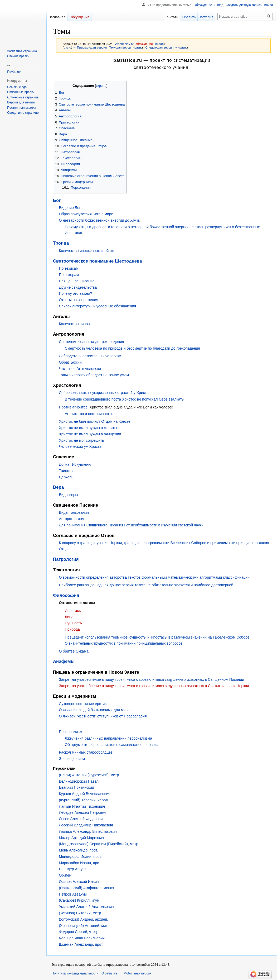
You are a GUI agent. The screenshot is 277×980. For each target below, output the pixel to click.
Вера (58, 487)
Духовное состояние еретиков (84, 704)
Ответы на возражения (78, 300)
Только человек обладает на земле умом (94, 375)
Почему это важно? (75, 293)
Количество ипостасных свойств (86, 251)
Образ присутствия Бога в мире (86, 214)
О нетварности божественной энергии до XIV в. (99, 220)
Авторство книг (72, 519)
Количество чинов (74, 324)
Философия (66, 595)
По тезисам (69, 268)
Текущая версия (121, 47)
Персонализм (70, 732)
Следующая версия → (161, 47)
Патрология (66, 559)
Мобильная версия (138, 973)
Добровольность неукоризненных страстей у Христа (104, 393)
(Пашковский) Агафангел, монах (86, 888)
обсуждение (144, 44)
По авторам (69, 275)
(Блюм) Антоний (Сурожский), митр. (89, 775)
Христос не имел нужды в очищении (90, 434)
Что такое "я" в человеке (80, 369)
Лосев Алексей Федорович (82, 819)
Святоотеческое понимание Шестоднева (98, 261)
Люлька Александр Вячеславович (88, 831)
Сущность (73, 623)
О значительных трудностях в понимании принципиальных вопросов (124, 643)
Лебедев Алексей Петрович (82, 812)
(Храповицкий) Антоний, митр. (85, 926)
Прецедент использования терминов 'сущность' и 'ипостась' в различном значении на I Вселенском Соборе (157, 637)
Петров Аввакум (73, 894)
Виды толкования (74, 512)
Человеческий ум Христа (80, 446)
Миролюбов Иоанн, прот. (80, 863)
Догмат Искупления (76, 464)
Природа (72, 629)
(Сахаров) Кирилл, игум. (80, 900)
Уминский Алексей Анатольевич (86, 907)
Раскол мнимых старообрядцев (86, 752)
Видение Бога (71, 208)
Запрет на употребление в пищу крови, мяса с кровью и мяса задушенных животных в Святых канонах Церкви (154, 686)
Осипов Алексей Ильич (79, 882)
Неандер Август (72, 869)
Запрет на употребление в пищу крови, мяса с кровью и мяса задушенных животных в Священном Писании (151, 679)
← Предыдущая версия (90, 47)
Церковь (66, 477)
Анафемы (64, 661)
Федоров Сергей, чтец (78, 932)
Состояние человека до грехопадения (91, 342)
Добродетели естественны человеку (90, 356)
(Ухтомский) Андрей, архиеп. (83, 919)
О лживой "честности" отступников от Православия (103, 716)
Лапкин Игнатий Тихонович (82, 806)
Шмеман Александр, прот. (81, 944)
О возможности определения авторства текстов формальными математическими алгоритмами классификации (154, 577)
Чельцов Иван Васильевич (82, 938)
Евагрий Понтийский (76, 787)
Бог (57, 200)
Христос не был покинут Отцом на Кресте (94, 421)
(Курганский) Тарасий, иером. (84, 800)
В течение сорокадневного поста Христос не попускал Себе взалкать (124, 399)
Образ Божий (70, 362)
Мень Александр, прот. (78, 850)
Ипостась (73, 611)
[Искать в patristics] (245, 16)
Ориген (65, 875)
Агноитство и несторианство (89, 414)
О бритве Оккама (74, 651)
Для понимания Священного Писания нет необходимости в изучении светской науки (131, 525)
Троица (61, 243)
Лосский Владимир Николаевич (86, 825)
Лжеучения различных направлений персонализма (108, 738)
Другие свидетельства (78, 287)
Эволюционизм (72, 759)
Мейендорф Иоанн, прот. (80, 857)
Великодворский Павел (79, 781)
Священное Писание (77, 281)
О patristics (109, 973)
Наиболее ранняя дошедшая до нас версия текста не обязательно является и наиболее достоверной (146, 585)
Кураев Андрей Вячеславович (84, 794)
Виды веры (68, 495)
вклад (159, 44)
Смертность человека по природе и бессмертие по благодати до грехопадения (132, 348)
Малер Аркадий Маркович (81, 838)
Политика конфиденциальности (75, 973)
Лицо (69, 617)
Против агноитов (73, 407)
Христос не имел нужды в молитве (88, 428)
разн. (67, 47)
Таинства (67, 471)
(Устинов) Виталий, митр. (80, 913)
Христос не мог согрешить (81, 440)
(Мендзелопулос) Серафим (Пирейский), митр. (99, 844)
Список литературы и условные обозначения (97, 306)
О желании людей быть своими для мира (94, 710)
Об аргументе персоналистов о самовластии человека (112, 745)
